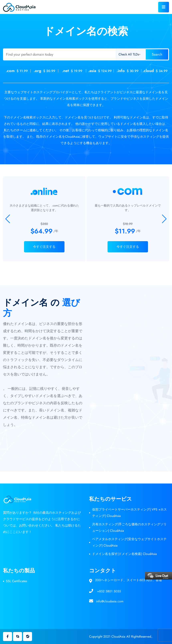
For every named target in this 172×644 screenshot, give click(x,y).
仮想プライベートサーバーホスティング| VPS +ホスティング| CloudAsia (129, 513)
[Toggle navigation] (164, 7)
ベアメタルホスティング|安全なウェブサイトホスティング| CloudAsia (129, 542)
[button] (164, 219)
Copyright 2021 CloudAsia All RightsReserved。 (122, 636)
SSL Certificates (17, 581)
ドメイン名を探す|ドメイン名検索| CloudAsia (124, 554)
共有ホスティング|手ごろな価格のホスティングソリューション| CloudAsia (129, 527)
